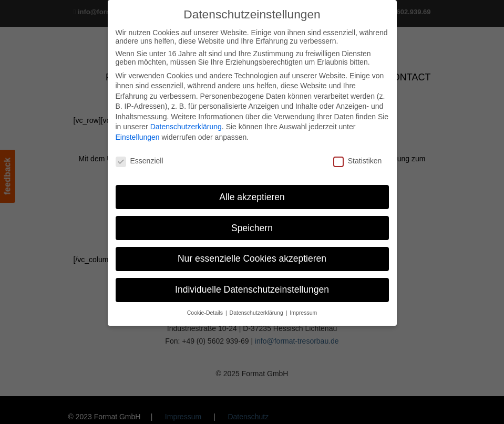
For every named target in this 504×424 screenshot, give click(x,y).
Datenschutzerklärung (186, 127)
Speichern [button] (252, 228)
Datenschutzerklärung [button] (257, 313)
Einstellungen (138, 137)
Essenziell (140, 161)
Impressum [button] (303, 313)
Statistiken (358, 161)
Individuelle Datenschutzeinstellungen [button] (252, 289)
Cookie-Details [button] (206, 313)
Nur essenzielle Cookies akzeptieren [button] (252, 258)
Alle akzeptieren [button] (252, 197)
